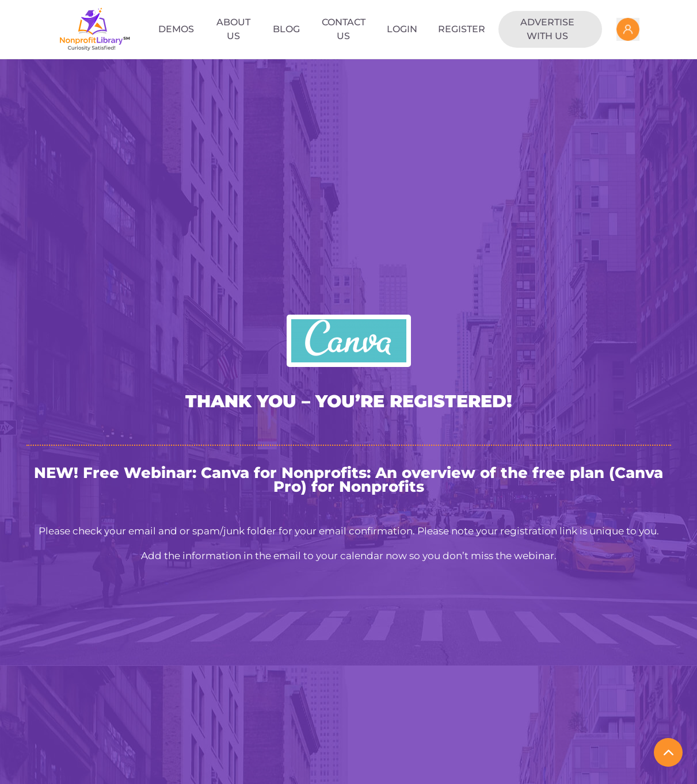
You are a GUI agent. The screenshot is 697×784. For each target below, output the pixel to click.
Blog (286, 29)
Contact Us (344, 29)
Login (402, 29)
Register (462, 29)
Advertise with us (547, 29)
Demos (176, 29)
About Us (233, 29)
